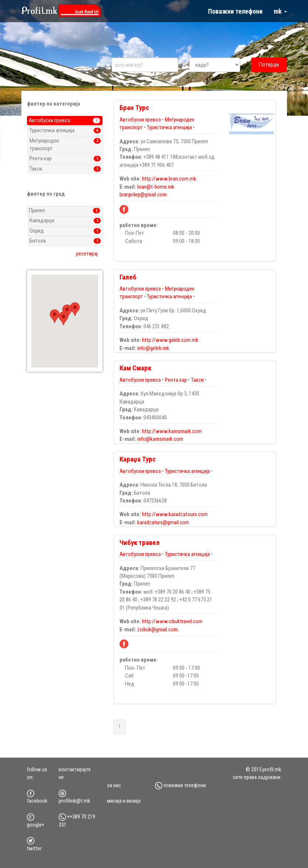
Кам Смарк (135, 368)
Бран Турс (134, 108)
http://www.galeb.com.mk (170, 340)
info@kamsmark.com (160, 439)
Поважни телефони (235, 11)
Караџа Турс (138, 459)
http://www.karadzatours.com (175, 514)
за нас (114, 785)
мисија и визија (124, 801)
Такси (197, 380)
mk (280, 11)
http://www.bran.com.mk (169, 179)
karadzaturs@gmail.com (163, 522)
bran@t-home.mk (156, 187)
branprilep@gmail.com (143, 195)
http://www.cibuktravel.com (172, 621)
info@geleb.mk (153, 348)
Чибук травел (140, 543)
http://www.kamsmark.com (172, 431)
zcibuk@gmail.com (158, 629)
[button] (55, 316)
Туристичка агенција (169, 127)
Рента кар (176, 380)
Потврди (269, 65)
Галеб (128, 277)
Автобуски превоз (141, 120)
